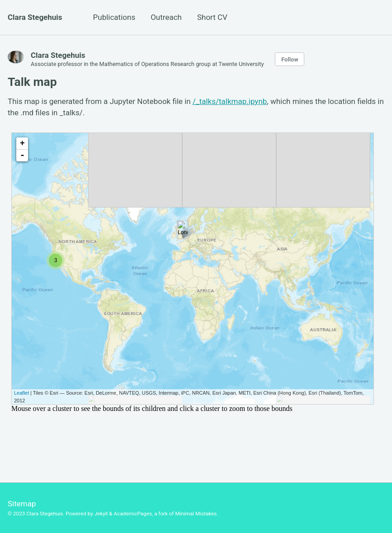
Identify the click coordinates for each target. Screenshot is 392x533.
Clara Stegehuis (35, 17)
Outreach (166, 17)
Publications (114, 17)
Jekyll (101, 514)
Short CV (212, 17)
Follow (290, 59)
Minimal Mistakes (196, 514)
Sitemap (22, 504)
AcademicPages (132, 514)
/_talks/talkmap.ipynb (230, 101)
